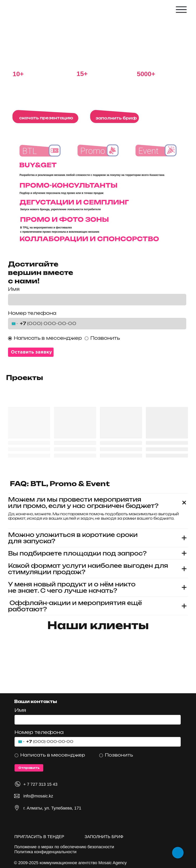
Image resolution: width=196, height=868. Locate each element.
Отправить (29, 768)
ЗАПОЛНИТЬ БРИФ (104, 837)
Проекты (25, 378)
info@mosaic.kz (38, 796)
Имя (20, 710)
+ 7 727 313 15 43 (40, 784)
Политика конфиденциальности (45, 852)
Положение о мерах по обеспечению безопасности (64, 847)
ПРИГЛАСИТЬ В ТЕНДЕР (39, 837)
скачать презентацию (46, 118)
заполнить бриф (116, 118)
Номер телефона (32, 313)
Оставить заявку (31, 352)
